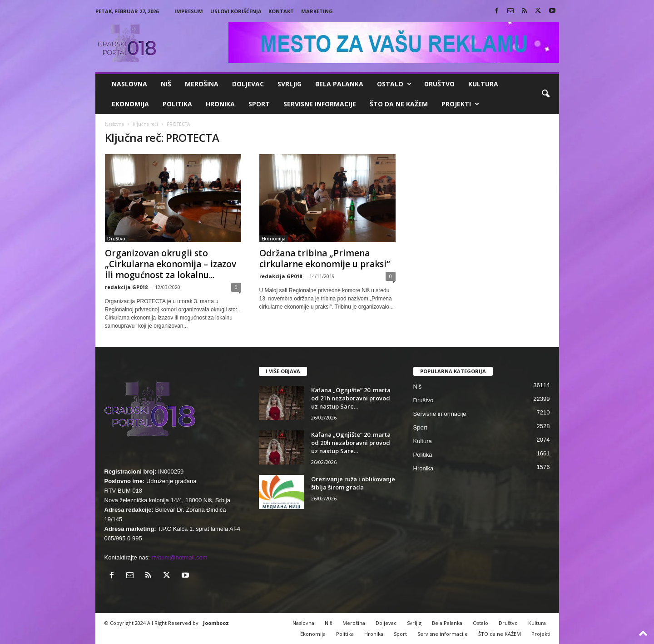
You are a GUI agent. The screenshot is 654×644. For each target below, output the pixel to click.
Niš (166, 84)
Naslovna (129, 84)
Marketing (317, 11)
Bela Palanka (339, 84)
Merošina (202, 84)
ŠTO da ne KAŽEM (399, 104)
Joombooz (216, 623)
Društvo (439, 84)
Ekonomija (130, 104)
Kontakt (281, 11)
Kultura (483, 84)
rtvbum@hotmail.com (180, 557)
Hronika (220, 104)
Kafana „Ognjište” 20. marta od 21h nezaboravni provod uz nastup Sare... (351, 398)
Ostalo (394, 84)
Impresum (189, 11)
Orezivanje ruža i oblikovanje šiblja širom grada (353, 483)
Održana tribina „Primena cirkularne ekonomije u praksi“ (325, 259)
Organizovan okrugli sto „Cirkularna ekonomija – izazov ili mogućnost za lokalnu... (171, 264)
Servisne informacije (320, 104)
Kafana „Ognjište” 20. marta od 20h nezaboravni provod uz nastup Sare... (351, 443)
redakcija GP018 (126, 287)
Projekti (460, 104)
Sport (259, 104)
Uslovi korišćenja (236, 11)
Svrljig (290, 84)
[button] (545, 94)
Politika (177, 104)
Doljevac (248, 84)
